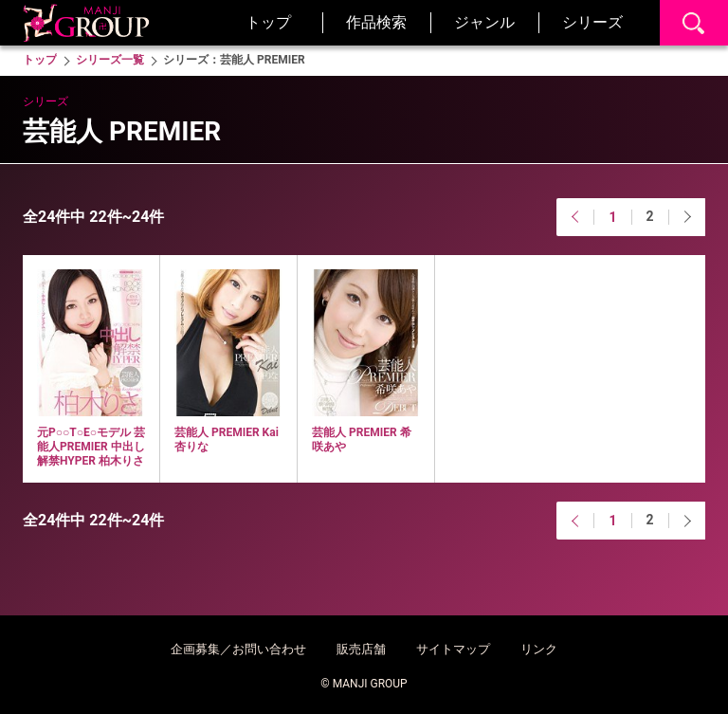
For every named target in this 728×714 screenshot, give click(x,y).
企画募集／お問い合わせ (238, 649)
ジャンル (484, 22)
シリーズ (592, 22)
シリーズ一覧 (110, 60)
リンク (539, 649)
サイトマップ (453, 649)
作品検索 (376, 22)
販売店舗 (361, 649)
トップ (268, 22)
